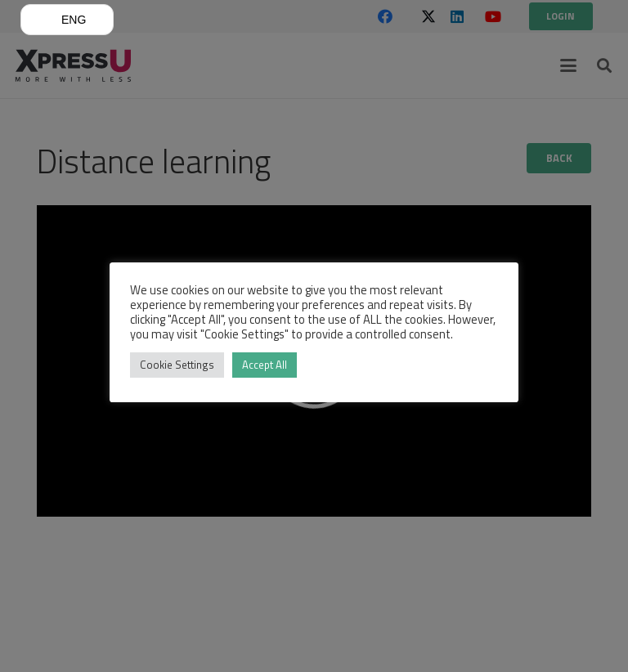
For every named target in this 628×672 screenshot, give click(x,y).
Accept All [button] (265, 365)
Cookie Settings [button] (177, 365)
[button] (67, 20)
